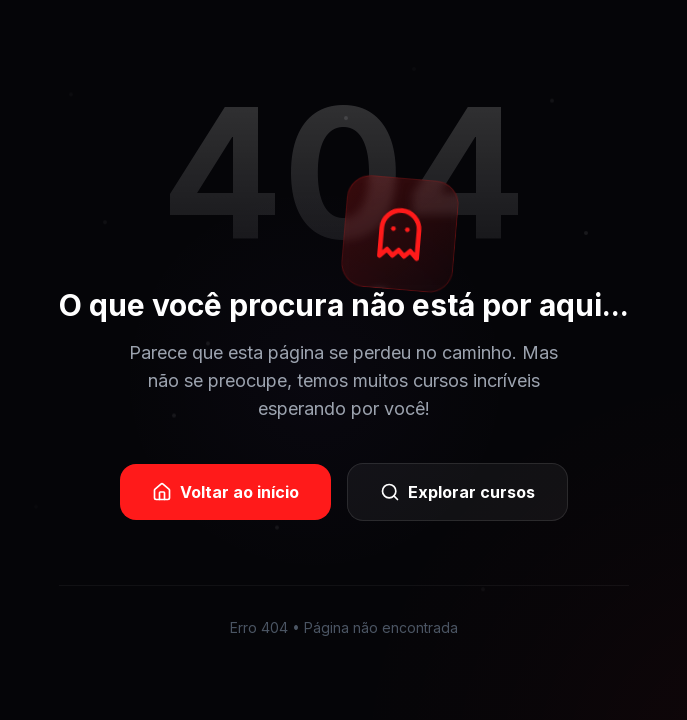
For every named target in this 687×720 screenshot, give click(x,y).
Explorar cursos (457, 492)
